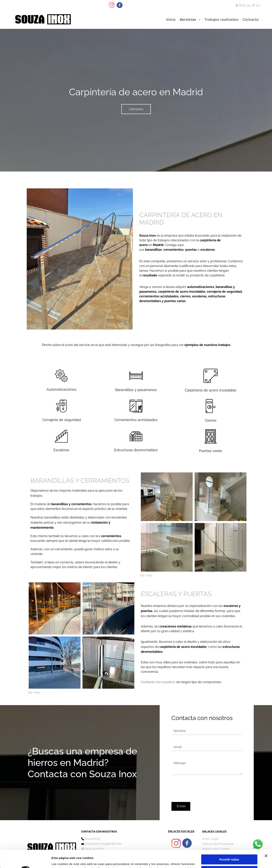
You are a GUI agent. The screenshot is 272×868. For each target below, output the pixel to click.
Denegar (229, 858)
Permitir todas (229, 835)
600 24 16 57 (250, 5)
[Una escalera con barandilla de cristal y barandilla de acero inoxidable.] (221, 547)
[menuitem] (171, 20)
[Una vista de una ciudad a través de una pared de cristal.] (108, 608)
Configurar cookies (229, 847)
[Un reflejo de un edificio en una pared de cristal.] (55, 608)
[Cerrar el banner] (266, 831)
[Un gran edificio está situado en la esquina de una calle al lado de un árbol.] (55, 663)
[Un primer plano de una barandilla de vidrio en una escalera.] (167, 547)
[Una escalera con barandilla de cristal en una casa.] (221, 497)
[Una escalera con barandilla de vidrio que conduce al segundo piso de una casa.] (167, 497)
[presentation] (201, 790)
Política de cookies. (114, 858)
